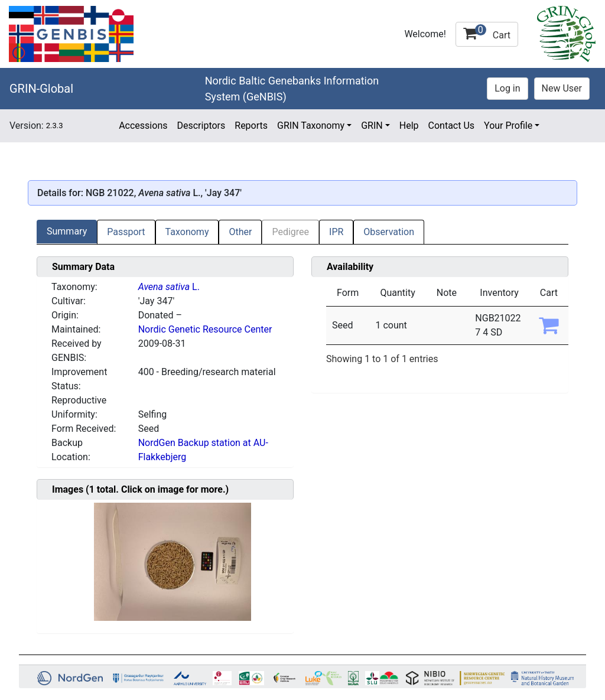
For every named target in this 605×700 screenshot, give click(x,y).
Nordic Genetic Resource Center (205, 329)
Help (409, 126)
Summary (67, 231)
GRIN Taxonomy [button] (311, 126)
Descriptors (201, 126)
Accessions (143, 126)
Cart (487, 32)
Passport (126, 232)
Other (240, 232)
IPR (336, 232)
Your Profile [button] (508, 126)
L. (169, 287)
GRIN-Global (41, 89)
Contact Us (452, 126)
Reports (251, 126)
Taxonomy (187, 232)
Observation (389, 232)
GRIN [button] (372, 126)
